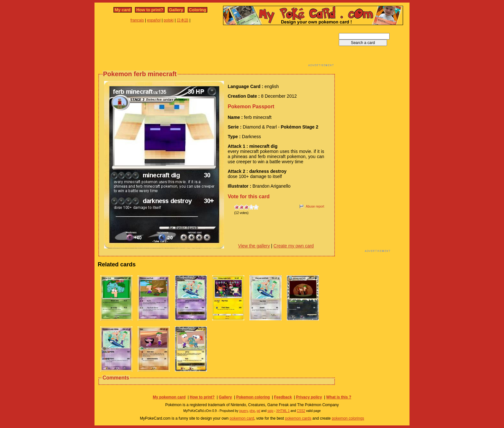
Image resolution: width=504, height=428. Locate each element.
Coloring (198, 10)
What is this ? (339, 397)
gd (259, 411)
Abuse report (315, 206)
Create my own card (294, 246)
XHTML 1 (283, 411)
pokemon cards (298, 418)
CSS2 (301, 411)
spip (270, 411)
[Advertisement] (217, 48)
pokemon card (242, 418)
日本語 (183, 20)
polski (169, 20)
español (154, 20)
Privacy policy (309, 397)
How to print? (150, 10)
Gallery (176, 10)
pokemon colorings (348, 418)
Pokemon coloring (253, 397)
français (137, 20)
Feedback (283, 397)
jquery (243, 411)
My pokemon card (169, 397)
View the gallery (254, 246)
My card (123, 10)
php (252, 411)
